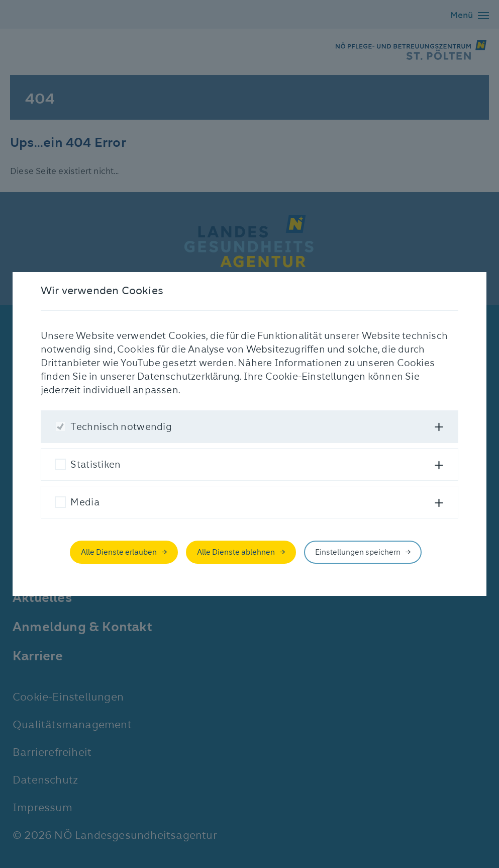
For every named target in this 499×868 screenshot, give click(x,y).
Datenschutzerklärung (188, 376)
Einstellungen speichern (358, 552)
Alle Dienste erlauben (119, 552)
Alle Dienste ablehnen (236, 552)
